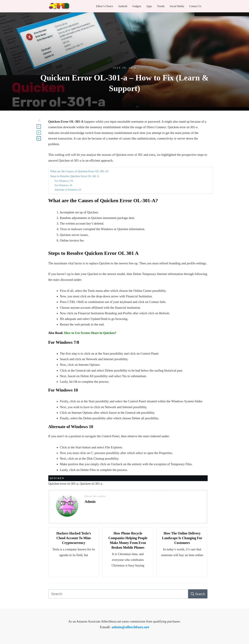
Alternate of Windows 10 (68, 190)
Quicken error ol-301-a (63, 484)
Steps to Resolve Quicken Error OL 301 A (75, 176)
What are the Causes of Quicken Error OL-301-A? (79, 171)
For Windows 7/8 (64, 181)
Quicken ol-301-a (91, 484)
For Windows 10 (63, 185)
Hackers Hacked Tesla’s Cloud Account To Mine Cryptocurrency (74, 538)
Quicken (57, 478)
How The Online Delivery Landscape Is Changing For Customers (182, 538)
